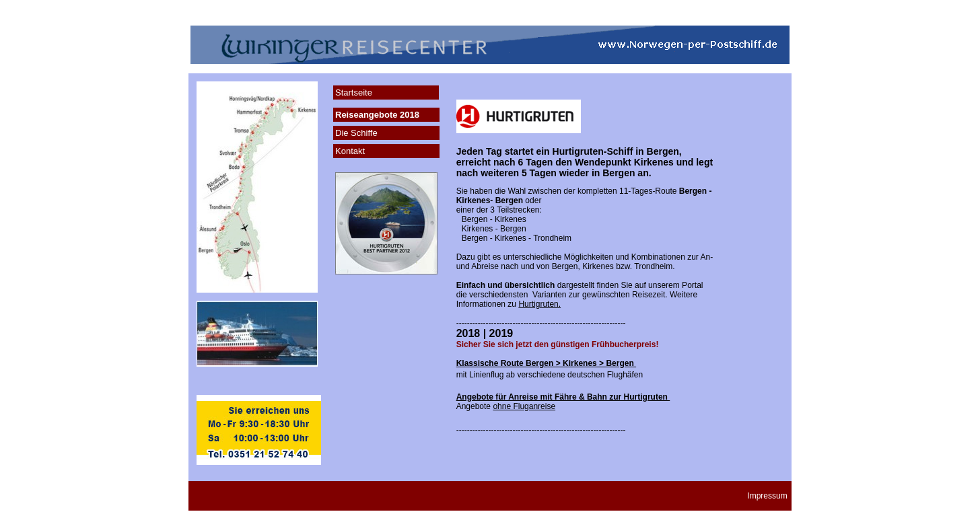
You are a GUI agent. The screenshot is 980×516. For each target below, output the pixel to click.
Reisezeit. (650, 295)
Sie (626, 285)
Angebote (506, 406)
